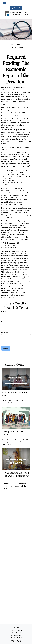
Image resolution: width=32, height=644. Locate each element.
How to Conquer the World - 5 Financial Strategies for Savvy (15, 476)
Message (4, 332)
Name (3, 311)
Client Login (16, 8)
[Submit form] (6, 348)
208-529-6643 (18, 631)
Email (3, 322)
